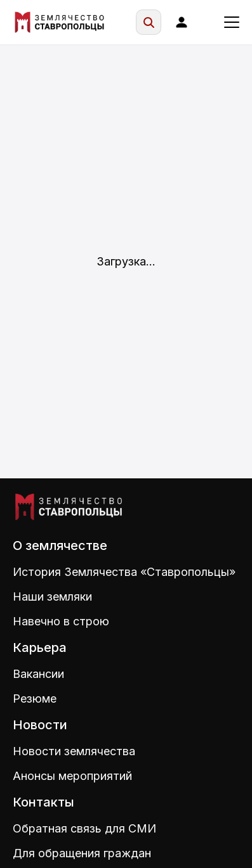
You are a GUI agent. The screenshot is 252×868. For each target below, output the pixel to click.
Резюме (35, 699)
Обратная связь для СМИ (84, 828)
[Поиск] (149, 22)
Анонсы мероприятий (72, 776)
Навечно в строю (61, 621)
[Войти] (182, 22)
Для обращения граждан (82, 853)
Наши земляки (52, 597)
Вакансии (38, 674)
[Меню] (232, 22)
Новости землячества (74, 751)
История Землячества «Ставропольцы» (124, 572)
